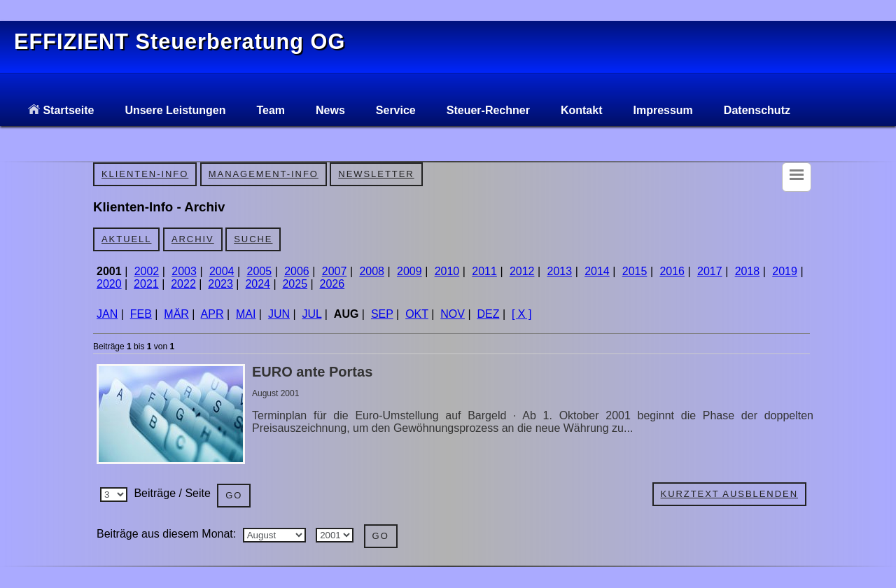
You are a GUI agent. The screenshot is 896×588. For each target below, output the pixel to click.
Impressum (663, 110)
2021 (146, 284)
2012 (522, 271)
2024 (258, 284)
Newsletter (376, 174)
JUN (279, 314)
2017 (710, 271)
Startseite (61, 110)
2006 (297, 271)
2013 (560, 271)
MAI (246, 314)
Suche (253, 239)
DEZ (488, 314)
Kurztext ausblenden (729, 494)
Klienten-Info (145, 174)
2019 (785, 271)
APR (212, 314)
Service (396, 110)
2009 (409, 271)
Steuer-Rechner (488, 110)
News (330, 110)
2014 (597, 271)
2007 (335, 271)
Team (271, 110)
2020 (109, 284)
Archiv (193, 239)
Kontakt (582, 110)
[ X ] (521, 314)
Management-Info (264, 174)
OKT (417, 314)
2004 (222, 271)
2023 (220, 284)
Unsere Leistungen (175, 110)
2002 (147, 271)
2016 (672, 271)
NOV (453, 314)
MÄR (176, 314)
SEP (382, 314)
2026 (332, 284)
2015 (635, 271)
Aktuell (126, 239)
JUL (312, 314)
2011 (484, 271)
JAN (107, 314)
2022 (183, 284)
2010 (447, 271)
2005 (260, 271)
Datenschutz (757, 110)
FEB (141, 314)
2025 (295, 284)
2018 (748, 271)
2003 (184, 271)
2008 (372, 271)
